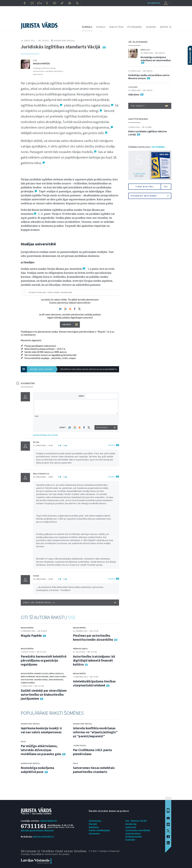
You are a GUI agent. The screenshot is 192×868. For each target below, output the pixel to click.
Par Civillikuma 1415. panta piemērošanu (92, 752)
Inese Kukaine (42, 677)
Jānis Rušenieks (56, 680)
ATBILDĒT (112, 445)
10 (84, 269)
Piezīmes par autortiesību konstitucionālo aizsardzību (93, 638)
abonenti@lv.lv (49, 821)
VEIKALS (101, 27)
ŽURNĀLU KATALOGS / (147, 147)
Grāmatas (94, 834)
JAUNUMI (151, 27)
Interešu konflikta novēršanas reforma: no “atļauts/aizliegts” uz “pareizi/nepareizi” (95, 732)
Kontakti (130, 840)
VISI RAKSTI (150, 106)
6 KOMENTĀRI (28, 383)
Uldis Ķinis (133, 87)
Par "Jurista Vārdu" (136, 821)
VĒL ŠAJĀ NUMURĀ (138, 42)
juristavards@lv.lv (44, 837)
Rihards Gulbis (41, 673)
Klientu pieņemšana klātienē (37, 830)
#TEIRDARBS (135, 27)
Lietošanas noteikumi (138, 830)
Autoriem (131, 827)
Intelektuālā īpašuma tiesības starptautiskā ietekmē (94, 683)
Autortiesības (133, 834)
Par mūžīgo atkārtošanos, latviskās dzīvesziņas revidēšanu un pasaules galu (41, 750)
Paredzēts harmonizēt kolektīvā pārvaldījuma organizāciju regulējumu (44, 660)
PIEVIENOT (102, 427)
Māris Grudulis (56, 673)
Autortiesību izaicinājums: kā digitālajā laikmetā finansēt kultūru (94, 660)
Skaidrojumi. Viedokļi (64, 41)
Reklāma (94, 827)
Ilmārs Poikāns (28, 683)
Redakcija (131, 824)
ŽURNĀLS (87, 27)
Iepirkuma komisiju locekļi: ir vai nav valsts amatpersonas (41, 730)
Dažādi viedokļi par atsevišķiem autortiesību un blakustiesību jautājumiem (44, 695)
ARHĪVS (164, 27)
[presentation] (102, 419)
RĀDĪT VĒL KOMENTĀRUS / (70, 603)
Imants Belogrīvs (58, 677)
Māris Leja (145, 50)
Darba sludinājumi (99, 830)
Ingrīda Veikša (41, 680)
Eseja (23, 742)
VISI (72, 617)
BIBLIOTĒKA (116, 27)
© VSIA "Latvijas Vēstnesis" (105, 851)
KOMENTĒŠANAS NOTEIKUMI (45, 435)
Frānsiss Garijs (80, 649)
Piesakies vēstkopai (150, 196)
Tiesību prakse (79, 746)
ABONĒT (67, 324)
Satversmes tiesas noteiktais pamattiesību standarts (94, 770)
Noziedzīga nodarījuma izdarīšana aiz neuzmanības (156, 59)
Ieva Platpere (27, 680)
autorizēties (154, 3)
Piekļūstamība (134, 837)
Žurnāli (93, 824)
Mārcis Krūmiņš (28, 677)
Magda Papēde (41, 63)
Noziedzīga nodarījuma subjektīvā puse (37, 770)
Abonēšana (95, 821)
